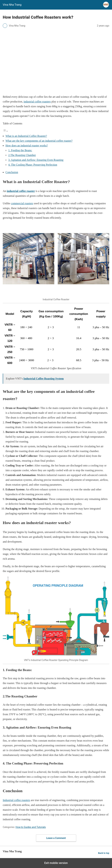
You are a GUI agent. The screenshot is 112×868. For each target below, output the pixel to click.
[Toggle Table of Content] (5, 131)
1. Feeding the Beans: (20, 150)
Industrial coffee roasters (16, 800)
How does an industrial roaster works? (27, 146)
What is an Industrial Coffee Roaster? (26, 136)
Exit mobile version (56, 863)
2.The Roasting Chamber (22, 155)
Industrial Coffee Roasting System (44, 379)
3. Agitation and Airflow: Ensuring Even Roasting (36, 160)
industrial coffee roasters (37, 102)
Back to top (104, 853)
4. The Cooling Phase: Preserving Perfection (33, 165)
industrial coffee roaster (21, 191)
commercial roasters (22, 203)
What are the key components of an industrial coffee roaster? (39, 141)
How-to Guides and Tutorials (31, 827)
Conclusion (12, 172)
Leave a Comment (56, 838)
